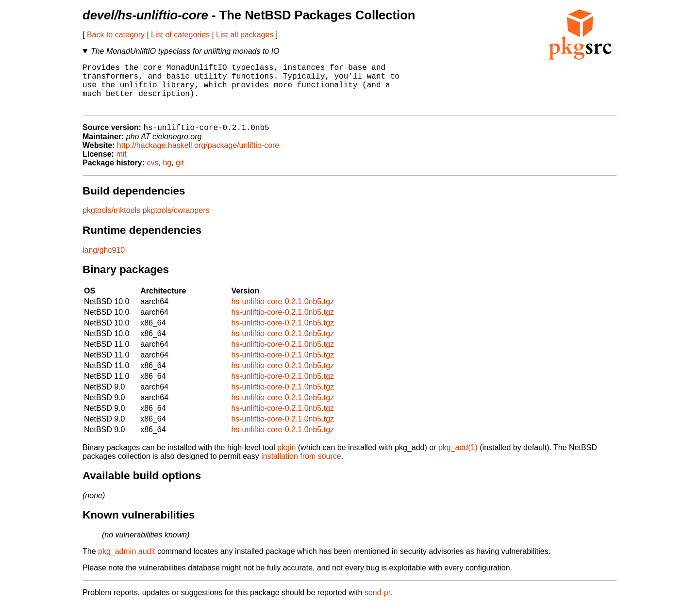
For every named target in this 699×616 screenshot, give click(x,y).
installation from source (301, 467)
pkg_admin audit (126, 562)
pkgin (286, 459)
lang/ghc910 (104, 261)
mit (121, 165)
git (180, 174)
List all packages (245, 35)
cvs (153, 174)
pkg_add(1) (458, 459)
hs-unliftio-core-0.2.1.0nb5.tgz (283, 313)
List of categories (180, 35)
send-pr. (379, 604)
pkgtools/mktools (111, 221)
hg (167, 174)
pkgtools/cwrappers (176, 221)
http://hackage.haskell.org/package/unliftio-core (198, 156)
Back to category (116, 35)
